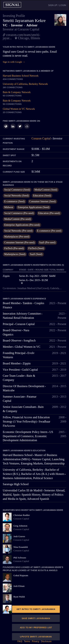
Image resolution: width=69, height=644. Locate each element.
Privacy (36, 641)
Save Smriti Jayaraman (36, 618)
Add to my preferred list (36, 628)
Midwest (9, 207)
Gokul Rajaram (21, 575)
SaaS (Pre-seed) (47, 242)
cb (27, 126)
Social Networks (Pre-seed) (18, 231)
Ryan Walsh (19, 597)
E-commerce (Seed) (15, 201)
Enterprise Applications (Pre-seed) (22, 225)
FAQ (20, 641)
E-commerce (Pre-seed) (49, 231)
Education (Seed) (42, 196)
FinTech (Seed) (36, 248)
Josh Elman (19, 586)
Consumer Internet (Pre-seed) (20, 242)
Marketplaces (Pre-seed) (17, 237)
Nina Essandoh (21, 547)
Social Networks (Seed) (16, 196)
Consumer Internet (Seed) (43, 201)
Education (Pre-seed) (49, 213)
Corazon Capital (41, 138)
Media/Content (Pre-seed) (18, 219)
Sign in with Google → (14, 62)
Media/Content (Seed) (46, 190)
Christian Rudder (22, 515)
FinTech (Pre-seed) (14, 248)
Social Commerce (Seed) (17, 190)
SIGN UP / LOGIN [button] (57, 5)
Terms (27, 641)
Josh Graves (19, 536)
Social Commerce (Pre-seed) (19, 213)
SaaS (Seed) (36, 254)
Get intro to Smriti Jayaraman (36, 609)
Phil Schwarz (20, 558)
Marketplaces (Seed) (15, 254)
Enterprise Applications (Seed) (33, 207)
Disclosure (46, 641)
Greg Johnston (20, 526)
